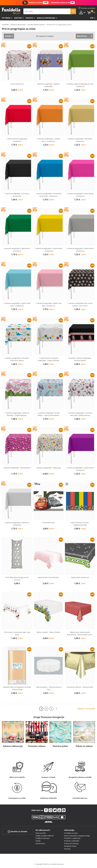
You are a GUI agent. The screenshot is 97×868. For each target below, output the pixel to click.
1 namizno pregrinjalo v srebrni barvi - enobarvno (80, 250)
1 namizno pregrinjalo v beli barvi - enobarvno (17, 524)
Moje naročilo (41, 833)
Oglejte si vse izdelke (86, 708)
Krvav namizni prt (17, 84)
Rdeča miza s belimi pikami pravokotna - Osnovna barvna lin (80, 633)
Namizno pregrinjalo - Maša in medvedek (48, 85)
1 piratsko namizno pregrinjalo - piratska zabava (80, 359)
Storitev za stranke (17, 832)
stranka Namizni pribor (36, 25)
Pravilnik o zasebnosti (72, 838)
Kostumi (18, 18)
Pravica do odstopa (71, 843)
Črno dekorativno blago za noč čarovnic (17, 579)
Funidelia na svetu (71, 833)
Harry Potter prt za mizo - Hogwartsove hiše (80, 524)
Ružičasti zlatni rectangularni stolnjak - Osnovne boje (17, 688)
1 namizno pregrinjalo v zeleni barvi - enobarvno (17, 250)
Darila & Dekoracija (46, 18)
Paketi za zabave (84, 746)
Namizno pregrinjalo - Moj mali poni (17, 468)
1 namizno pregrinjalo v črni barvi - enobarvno (17, 195)
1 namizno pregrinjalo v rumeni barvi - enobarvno (48, 250)
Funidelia (5, 25)
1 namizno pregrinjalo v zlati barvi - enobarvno (80, 140)
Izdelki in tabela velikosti (45, 836)
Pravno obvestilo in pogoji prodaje (77, 836)
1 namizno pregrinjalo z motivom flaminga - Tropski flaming (17, 414)
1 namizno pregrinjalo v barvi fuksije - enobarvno (80, 195)
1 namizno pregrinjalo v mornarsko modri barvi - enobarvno (48, 195)
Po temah (6, 18)
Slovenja (67, 849)
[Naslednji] (56, 709)
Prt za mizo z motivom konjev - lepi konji (17, 633)
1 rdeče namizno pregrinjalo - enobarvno (17, 140)
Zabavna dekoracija (18, 25)
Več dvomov (40, 843)
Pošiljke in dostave (42, 838)
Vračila (38, 841)
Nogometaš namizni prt (80, 577)
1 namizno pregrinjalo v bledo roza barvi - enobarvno (48, 304)
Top (92, 18)
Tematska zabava (37, 746)
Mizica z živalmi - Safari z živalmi (48, 632)
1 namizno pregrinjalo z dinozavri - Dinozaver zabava (17, 359)
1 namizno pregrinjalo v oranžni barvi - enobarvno (48, 140)
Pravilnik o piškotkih (72, 841)
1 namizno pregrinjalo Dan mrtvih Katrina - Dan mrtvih (80, 304)
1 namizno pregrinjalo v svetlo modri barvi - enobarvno (17, 304)
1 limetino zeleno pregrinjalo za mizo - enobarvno (80, 85)
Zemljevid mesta (70, 846)
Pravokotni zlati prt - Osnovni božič (80, 687)
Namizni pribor (60, 746)
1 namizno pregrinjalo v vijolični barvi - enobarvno (80, 469)
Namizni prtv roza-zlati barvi (48, 577)
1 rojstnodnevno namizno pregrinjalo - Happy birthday (48, 359)
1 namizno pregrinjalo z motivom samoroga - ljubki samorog (80, 414)
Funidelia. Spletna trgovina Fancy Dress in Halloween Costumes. (11, 11)
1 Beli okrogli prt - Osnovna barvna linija (48, 688)
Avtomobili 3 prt (48, 523)
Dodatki (29, 18)
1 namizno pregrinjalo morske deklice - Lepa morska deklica (48, 414)
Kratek (8, 36)
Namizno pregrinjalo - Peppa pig (48, 468)
